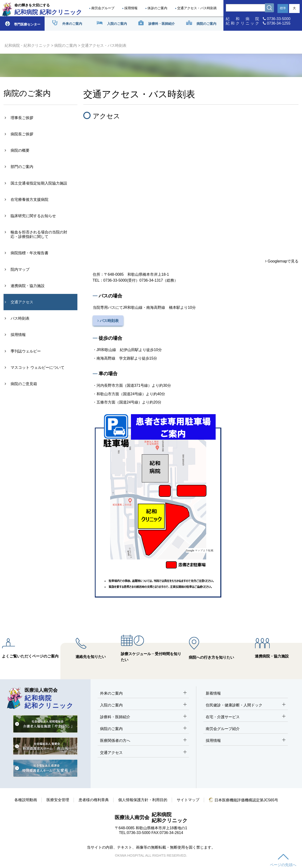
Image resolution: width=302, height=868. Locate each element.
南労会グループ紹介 (223, 729)
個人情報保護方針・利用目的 (143, 800)
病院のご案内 (66, 45)
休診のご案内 (157, 8)
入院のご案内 (143, 705)
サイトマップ (188, 800)
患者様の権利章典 (94, 800)
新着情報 (213, 693)
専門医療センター (22, 24)
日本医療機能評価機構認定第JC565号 (244, 800)
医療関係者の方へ (143, 741)
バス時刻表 (108, 321)
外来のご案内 (143, 694)
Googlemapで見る (282, 261)
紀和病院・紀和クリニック (27, 45)
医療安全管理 (58, 800)
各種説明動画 (26, 800)
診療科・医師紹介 (143, 717)
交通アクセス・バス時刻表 (197, 8)
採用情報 (131, 8)
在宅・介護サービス (246, 717)
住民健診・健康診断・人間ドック (246, 705)
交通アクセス (143, 753)
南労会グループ (103, 8)
